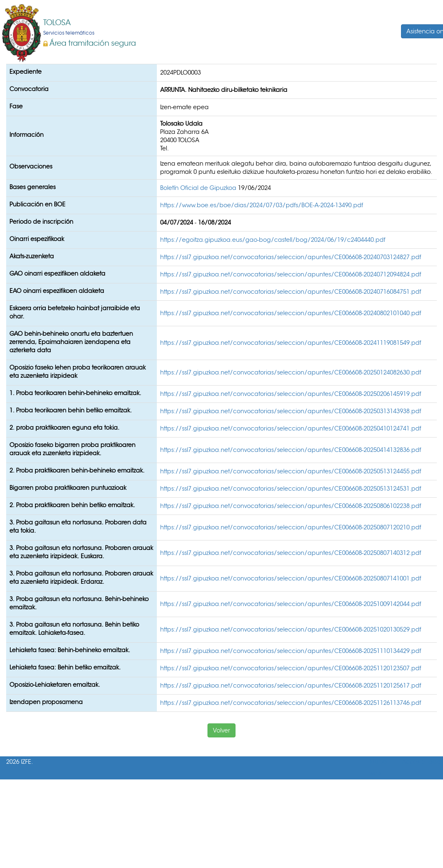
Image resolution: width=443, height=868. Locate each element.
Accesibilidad (421, 762)
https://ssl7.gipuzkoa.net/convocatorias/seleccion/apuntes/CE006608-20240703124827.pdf (291, 257)
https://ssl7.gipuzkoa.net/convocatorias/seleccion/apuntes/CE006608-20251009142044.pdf (291, 604)
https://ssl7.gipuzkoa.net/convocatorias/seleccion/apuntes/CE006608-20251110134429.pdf (291, 651)
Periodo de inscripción (41, 222)
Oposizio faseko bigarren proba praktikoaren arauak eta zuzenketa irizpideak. (72, 449)
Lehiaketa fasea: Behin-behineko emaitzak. (70, 650)
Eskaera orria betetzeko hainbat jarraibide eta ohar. (75, 312)
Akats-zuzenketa (32, 256)
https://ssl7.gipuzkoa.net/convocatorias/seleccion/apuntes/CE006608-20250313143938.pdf (291, 411)
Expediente (26, 72)
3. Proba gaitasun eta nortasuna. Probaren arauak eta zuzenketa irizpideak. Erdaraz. (81, 578)
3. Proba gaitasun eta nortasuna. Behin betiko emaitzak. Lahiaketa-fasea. (74, 629)
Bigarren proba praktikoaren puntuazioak (68, 488)
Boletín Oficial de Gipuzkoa (199, 188)
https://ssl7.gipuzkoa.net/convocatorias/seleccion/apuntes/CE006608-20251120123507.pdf (291, 668)
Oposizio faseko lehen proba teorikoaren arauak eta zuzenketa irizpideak (78, 372)
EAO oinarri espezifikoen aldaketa (57, 291)
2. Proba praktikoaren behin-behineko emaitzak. (77, 470)
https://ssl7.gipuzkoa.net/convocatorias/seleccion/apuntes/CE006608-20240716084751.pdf (291, 292)
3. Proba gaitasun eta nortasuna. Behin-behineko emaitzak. (79, 603)
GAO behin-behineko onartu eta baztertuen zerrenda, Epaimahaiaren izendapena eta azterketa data (71, 342)
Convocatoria (29, 89)
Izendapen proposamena (46, 702)
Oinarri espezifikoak (37, 239)
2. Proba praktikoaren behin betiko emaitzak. (72, 505)
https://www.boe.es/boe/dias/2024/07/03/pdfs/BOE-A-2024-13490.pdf (262, 205)
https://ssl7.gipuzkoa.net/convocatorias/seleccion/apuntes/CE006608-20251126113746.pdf (291, 703)
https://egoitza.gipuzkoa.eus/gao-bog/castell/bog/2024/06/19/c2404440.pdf (273, 240)
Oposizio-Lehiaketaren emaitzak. (55, 685)
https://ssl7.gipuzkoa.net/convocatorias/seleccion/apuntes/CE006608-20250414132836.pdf (291, 450)
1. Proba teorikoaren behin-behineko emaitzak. (75, 393)
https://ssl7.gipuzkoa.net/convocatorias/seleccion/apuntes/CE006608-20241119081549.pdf (291, 343)
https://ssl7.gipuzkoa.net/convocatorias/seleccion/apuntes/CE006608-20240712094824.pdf (291, 274)
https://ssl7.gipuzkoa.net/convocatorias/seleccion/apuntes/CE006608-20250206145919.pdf (291, 394)
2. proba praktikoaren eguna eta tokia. (64, 428)
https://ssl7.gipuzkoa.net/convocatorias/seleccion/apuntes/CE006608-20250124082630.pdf (291, 372)
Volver (221, 730)
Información (27, 135)
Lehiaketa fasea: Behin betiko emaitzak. (65, 667)
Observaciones (31, 166)
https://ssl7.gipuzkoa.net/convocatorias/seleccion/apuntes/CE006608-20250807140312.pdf (291, 553)
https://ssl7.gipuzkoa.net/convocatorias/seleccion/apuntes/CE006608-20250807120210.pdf (291, 527)
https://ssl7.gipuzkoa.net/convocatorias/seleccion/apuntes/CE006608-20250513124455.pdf (291, 471)
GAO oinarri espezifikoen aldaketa (57, 274)
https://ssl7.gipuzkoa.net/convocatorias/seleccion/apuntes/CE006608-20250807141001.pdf (291, 578)
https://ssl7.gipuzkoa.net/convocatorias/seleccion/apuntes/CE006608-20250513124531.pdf (291, 489)
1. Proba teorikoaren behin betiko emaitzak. (71, 410)
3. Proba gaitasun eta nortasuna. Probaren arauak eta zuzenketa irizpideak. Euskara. (81, 552)
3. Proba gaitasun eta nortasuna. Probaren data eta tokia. (78, 526)
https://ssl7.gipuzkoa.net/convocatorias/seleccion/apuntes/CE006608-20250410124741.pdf (291, 428)
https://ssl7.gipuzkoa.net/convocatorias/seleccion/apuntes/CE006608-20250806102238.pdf (291, 506)
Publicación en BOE (37, 204)
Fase (16, 106)
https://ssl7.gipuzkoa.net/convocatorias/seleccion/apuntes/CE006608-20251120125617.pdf (291, 686)
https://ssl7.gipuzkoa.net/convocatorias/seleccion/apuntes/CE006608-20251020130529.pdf (291, 629)
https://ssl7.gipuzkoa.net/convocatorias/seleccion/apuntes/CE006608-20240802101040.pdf (291, 313)
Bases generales (33, 187)
